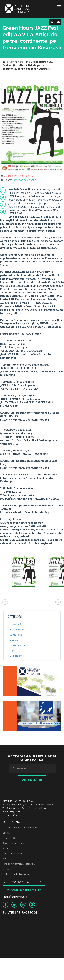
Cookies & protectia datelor (16, 874)
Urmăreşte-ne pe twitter (24, 890)
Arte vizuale (16, 630)
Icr (14, 180)
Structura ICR (9, 838)
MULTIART (16, 656)
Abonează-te (32, 780)
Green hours (23, 180)
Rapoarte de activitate (13, 843)
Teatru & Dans (18, 646)
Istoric (6, 848)
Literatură (15, 624)
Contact (6, 869)
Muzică (14, 640)
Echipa (6, 833)
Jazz (33, 180)
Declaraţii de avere (12, 853)
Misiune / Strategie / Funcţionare (20, 828)
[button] (61, 86)
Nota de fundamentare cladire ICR (20, 864)
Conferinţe (16, 635)
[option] (24, 572)
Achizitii (7, 859)
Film (12, 651)
